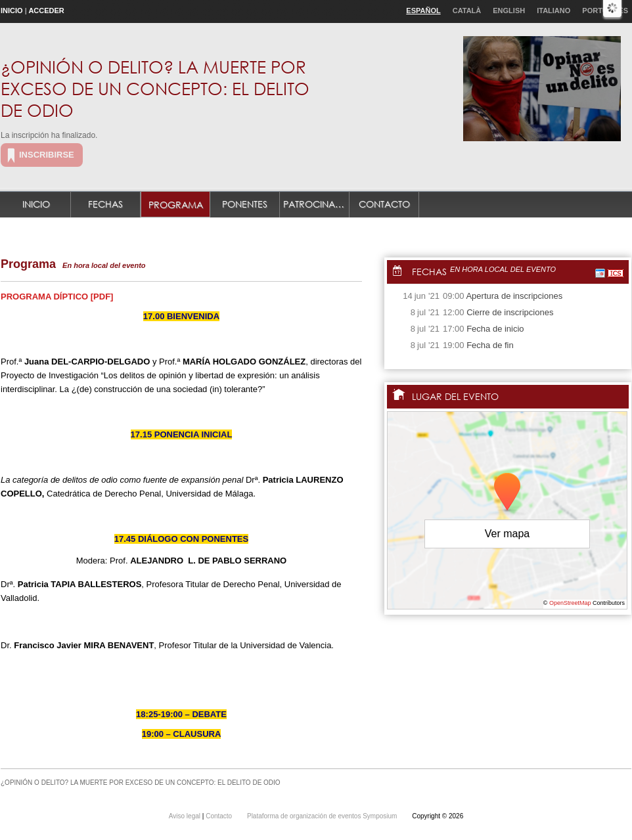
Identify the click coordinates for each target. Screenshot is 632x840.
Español (423, 11)
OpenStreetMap (570, 603)
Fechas (105, 204)
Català (467, 11)
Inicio (12, 11)
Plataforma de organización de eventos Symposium (323, 816)
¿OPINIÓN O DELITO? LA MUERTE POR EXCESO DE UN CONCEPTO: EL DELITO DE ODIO (155, 88)
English (509, 11)
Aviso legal (186, 816)
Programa (176, 205)
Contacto (384, 204)
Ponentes (245, 204)
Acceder (46, 11)
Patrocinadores (316, 204)
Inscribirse (47, 155)
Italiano (553, 11)
